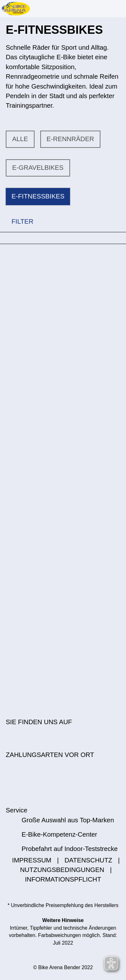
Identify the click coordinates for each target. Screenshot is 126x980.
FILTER (17, 221)
